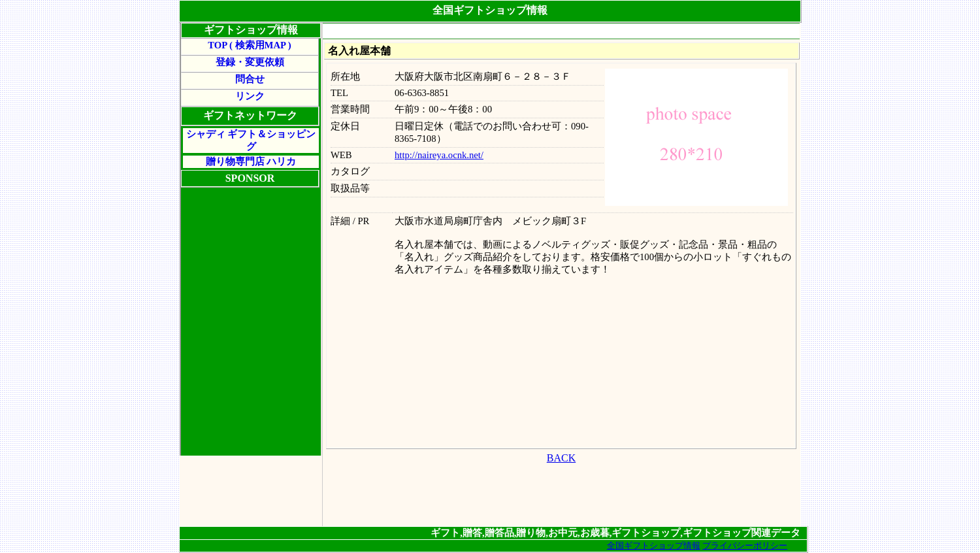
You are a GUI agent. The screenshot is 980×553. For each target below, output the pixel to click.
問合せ (250, 79)
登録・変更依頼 (250, 62)
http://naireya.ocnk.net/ (439, 155)
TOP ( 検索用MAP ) (249, 45)
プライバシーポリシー (745, 545)
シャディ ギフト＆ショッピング (251, 140)
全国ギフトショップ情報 (654, 545)
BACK (561, 458)
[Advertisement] (561, 32)
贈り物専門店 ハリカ (251, 161)
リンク (250, 96)
